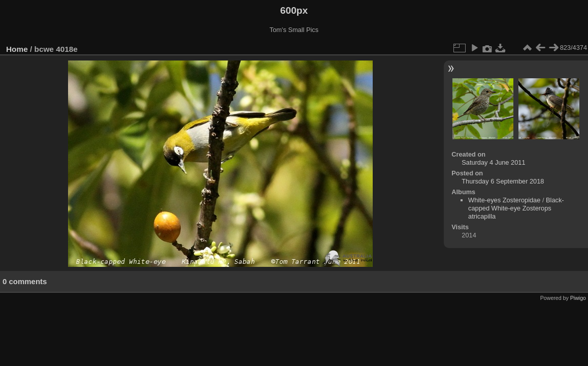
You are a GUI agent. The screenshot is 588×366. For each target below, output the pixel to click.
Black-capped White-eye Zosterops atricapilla (516, 208)
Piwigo (578, 298)
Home (17, 49)
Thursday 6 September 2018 (503, 181)
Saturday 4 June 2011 (493, 162)
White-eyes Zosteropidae (504, 200)
